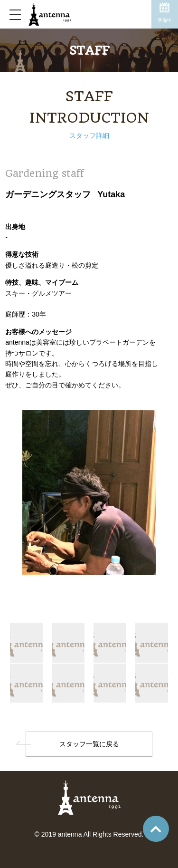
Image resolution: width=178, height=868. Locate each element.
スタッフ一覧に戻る (89, 744)
